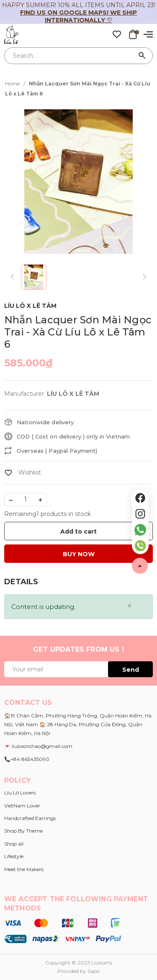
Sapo (94, 971)
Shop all (14, 844)
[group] (78, 182)
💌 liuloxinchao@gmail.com (38, 746)
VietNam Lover (22, 806)
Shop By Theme (23, 831)
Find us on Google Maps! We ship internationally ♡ (78, 16)
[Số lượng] (26, 500)
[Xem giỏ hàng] (133, 34)
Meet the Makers (24, 869)
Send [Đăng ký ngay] (131, 670)
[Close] (130, 606)
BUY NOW (79, 554)
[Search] (142, 56)
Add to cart (78, 531)
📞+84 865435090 (27, 759)
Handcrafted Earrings (30, 818)
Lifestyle (14, 856)
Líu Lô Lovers (20, 793)
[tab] (21, 582)
